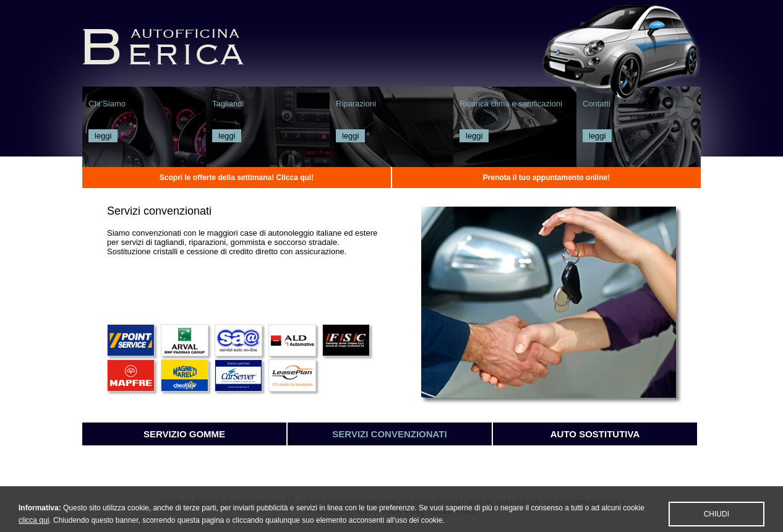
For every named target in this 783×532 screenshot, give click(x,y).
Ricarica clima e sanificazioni (511, 104)
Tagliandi (228, 104)
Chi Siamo (107, 104)
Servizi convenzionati (389, 434)
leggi (103, 136)
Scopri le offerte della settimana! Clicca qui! (237, 178)
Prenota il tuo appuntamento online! (546, 178)
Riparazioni (356, 104)
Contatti (597, 104)
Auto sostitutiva (595, 434)
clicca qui (34, 525)
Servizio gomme (184, 434)
